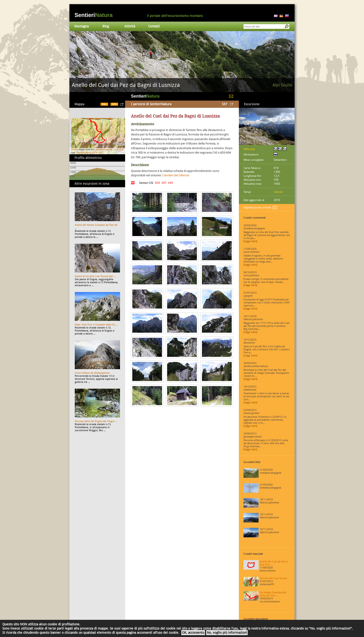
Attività (130, 26)
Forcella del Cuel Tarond (273, 578)
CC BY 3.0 (118, 149)
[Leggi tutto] (250, 241)
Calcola (278, 192)
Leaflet (74, 149)
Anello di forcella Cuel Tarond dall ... (95, 276)
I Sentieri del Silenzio (175, 175)
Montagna (81, 26)
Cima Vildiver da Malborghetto (92, 373)
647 (164, 183)
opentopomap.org (104, 149)
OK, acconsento (193, 633)
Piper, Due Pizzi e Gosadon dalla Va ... (96, 325)
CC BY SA (97, 153)
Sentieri (94, 15)
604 (158, 183)
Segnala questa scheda (257, 207)
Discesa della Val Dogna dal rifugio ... (96, 421)
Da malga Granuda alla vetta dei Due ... (273, 594)
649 (171, 183)
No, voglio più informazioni (227, 633)
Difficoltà (249, 149)
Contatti (154, 26)
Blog (106, 26)
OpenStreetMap (84, 153)
